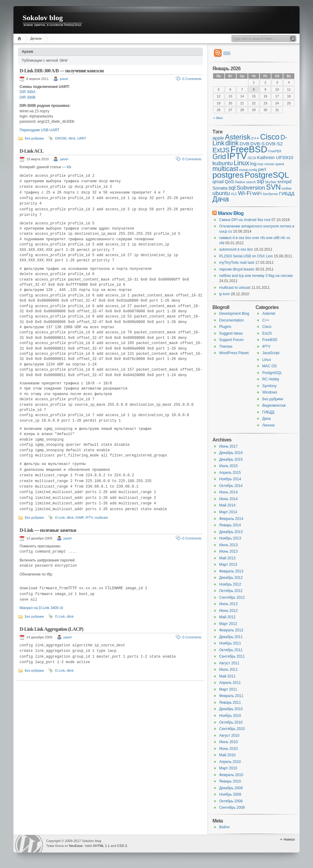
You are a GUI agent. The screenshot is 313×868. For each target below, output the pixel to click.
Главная (20, 39)
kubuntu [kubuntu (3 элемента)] (223, 163)
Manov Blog (231, 213)
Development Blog (234, 314)
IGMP (80, 518)
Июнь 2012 (228, 611)
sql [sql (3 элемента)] (232, 188)
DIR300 (61, 138)
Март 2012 (228, 624)
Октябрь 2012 (231, 591)
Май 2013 (227, 558)
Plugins (225, 327)
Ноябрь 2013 (230, 538)
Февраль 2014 (231, 519)
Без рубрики (34, 138)
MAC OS (269, 366)
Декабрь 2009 (231, 788)
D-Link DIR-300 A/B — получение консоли (62, 71)
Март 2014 (228, 512)
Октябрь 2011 (231, 650)
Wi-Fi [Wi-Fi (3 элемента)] (245, 193)
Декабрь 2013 (231, 532)
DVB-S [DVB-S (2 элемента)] (258, 144)
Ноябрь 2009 (230, 794)
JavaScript (271, 353)
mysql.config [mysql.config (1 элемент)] (248, 170)
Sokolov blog (43, 18)
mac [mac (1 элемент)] (260, 164)
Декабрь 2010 (231, 709)
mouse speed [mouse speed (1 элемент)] (274, 164)
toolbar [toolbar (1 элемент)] (287, 188)
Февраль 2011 (231, 696)
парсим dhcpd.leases (237, 269)
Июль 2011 (228, 670)
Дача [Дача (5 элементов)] (221, 199)
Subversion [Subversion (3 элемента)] (251, 188)
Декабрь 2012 (231, 578)
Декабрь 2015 (231, 459)
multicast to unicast (235, 288)
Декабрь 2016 (231, 453)
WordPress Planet (234, 353)
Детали (36, 38)
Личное (269, 425)
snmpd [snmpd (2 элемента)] (284, 182)
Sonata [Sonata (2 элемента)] (220, 188)
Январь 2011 (230, 703)
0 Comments (192, 79)
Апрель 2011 (230, 683)
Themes (226, 347)
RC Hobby (271, 379)
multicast (101, 518)
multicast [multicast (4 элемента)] (225, 169)
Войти (224, 827)
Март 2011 (228, 689)
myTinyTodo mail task (237, 263)
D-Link (60, 518)
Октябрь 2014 (231, 486)
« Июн (218, 118)
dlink (72, 138)
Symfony (269, 386)
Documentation (232, 320)
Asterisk (269, 314)
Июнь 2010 (228, 749)
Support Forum (231, 340)
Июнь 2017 (228, 446)
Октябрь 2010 (231, 722)
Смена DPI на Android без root (245, 220)
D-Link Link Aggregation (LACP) (51, 629)
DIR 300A (28, 92)
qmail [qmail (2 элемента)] (218, 182)
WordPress (29, 844)
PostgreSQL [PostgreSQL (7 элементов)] (267, 175)
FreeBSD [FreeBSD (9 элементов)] (249, 149)
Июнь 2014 (228, 499)
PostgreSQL (272, 373)
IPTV (89, 518)
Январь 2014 (230, 525)
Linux (267, 360)
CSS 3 (122, 846)
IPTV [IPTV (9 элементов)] (237, 156)
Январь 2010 (230, 781)
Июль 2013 (228, 545)
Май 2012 (227, 617)
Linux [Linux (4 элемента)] (241, 163)
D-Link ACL (32, 151)
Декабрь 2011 (231, 637)
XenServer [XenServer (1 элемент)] (270, 194)
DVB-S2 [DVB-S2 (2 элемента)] (274, 144)
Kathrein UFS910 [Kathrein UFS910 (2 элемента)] (275, 157)
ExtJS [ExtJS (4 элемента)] (221, 150)
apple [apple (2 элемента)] (218, 138)
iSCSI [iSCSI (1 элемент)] (252, 158)
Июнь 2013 (228, 551)
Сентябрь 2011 (232, 656)
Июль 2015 (228, 466)
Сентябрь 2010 (232, 729)
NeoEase (76, 846)
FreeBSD (270, 340)
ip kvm (225, 294)
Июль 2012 (228, 604)
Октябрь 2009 (231, 801)
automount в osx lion (236, 249)
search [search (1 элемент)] (251, 182)
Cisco (267, 327)
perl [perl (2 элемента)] (262, 169)
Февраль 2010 (231, 775)
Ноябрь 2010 (230, 716)
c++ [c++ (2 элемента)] (255, 138)
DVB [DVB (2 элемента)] (245, 144)
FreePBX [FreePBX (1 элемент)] (275, 151)
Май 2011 (227, 676)
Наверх (289, 839)
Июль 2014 (228, 492)
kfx (69, 167)
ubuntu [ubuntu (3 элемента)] (221, 193)
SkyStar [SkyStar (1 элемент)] (271, 182)
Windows (270, 392)
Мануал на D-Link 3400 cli (41, 608)
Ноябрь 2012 (230, 584)
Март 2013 (228, 565)
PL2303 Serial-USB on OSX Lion (246, 256)
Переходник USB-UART (40, 130)
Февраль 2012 (231, 630)
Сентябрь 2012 (232, 597)
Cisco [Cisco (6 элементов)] (270, 137)
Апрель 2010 (230, 762)
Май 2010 (227, 755)
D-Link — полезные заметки (48, 530)
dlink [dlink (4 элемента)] (232, 143)
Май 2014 (227, 505)
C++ (266, 320)
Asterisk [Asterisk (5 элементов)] (238, 137)
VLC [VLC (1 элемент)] (234, 194)
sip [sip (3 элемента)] (260, 181)
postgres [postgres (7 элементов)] (228, 175)
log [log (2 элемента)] (253, 163)
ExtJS (267, 333)
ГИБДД (268, 412)
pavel (64, 79)
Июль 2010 (228, 742)
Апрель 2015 (230, 473)
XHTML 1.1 (101, 846)
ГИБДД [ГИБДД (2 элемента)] (287, 193)
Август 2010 (229, 735)
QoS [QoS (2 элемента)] (229, 182)
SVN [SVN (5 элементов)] (273, 187)
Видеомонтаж (274, 405)
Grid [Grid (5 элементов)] (219, 157)
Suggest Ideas (231, 333)
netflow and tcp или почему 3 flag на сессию (256, 276)
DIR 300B (28, 97)
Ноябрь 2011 (230, 643)
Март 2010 (228, 768)
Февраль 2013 (231, 571)
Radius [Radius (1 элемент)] (240, 182)
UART (82, 138)
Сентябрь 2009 (232, 808)
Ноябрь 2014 (230, 479)
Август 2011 (229, 663)
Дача (266, 419)
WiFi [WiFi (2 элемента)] (257, 193)
